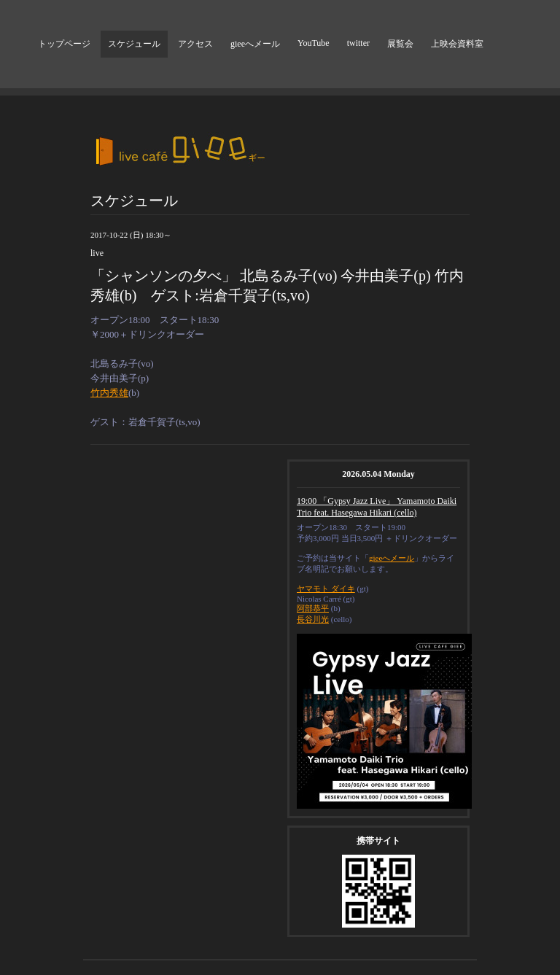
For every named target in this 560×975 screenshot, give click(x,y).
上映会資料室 (457, 44)
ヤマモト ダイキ (326, 589)
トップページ (64, 44)
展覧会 (400, 44)
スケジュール (134, 44)
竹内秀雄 (109, 393)
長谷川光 (313, 619)
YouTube (314, 43)
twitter (358, 43)
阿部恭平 (313, 608)
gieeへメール (255, 44)
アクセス (195, 44)
